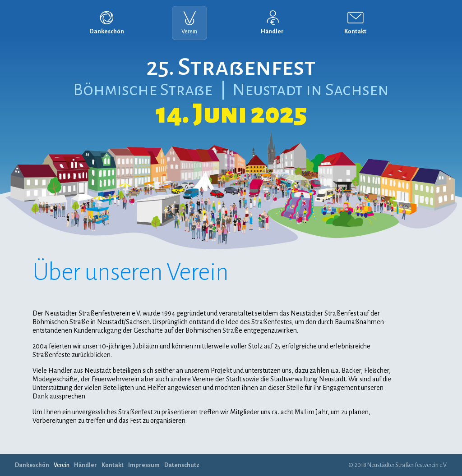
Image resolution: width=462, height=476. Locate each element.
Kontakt (355, 31)
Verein (189, 31)
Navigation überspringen (0, 2)
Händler (272, 31)
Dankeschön (107, 31)
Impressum (144, 465)
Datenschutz (182, 465)
